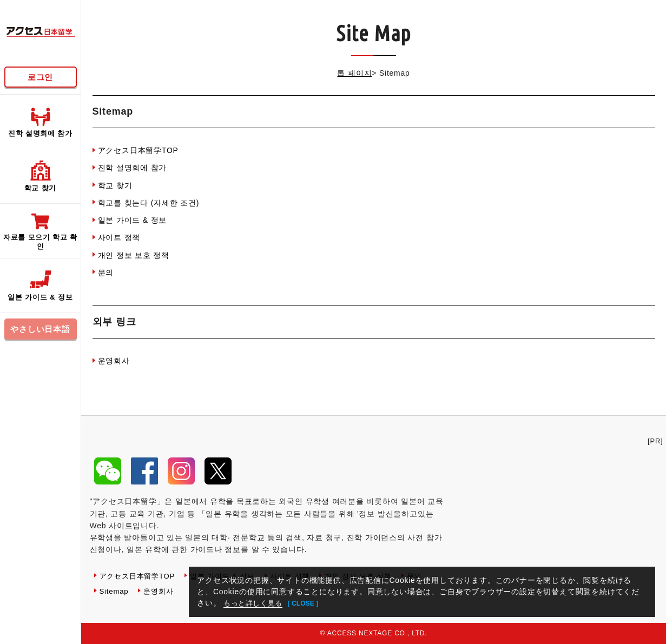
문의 (106, 273)
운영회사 (114, 361)
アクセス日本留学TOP (138, 150)
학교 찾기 (115, 185)
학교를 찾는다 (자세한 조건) (149, 203)
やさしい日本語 (40, 329)
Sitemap (115, 591)
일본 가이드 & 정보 (133, 220)
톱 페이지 (354, 73)
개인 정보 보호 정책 (134, 255)
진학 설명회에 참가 (133, 168)
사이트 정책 (119, 237)
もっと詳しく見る (255, 603)
